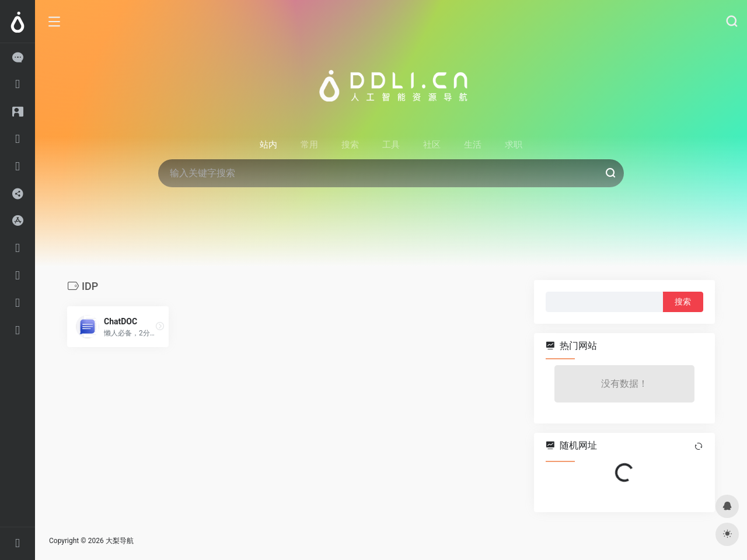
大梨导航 (120, 541)
